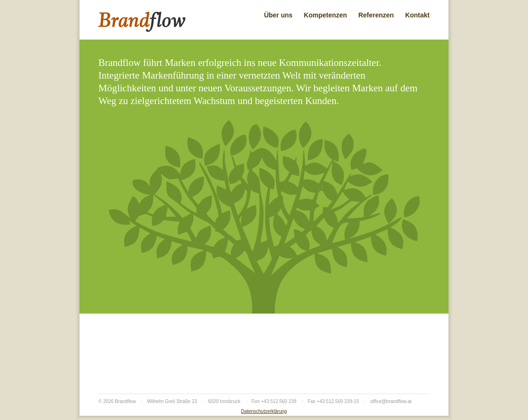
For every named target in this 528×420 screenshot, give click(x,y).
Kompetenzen (326, 15)
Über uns (278, 15)
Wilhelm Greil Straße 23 (172, 401)
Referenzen (376, 15)
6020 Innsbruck (224, 401)
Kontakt (417, 15)
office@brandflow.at (391, 401)
